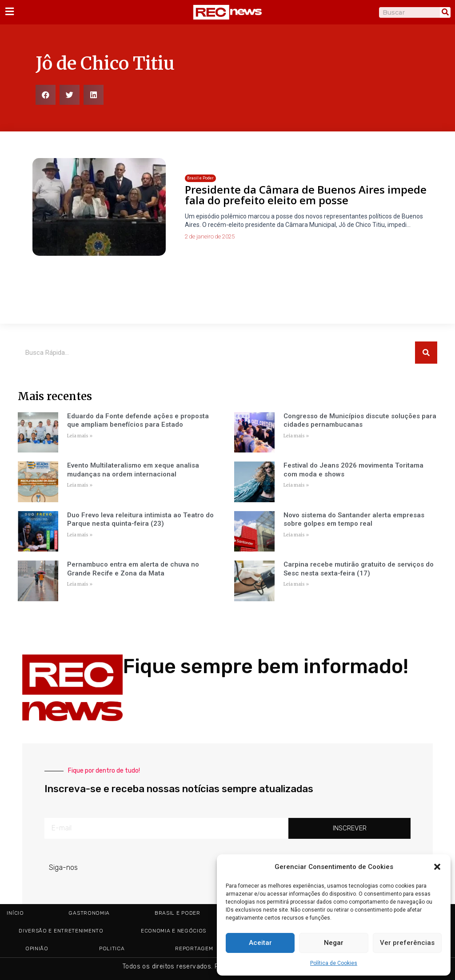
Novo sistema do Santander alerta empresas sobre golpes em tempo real (354, 520)
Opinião (37, 948)
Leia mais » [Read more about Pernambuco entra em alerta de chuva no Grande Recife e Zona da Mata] (80, 584)
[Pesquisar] (445, 12)
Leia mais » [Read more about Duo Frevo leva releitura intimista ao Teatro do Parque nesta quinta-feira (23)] (80, 535)
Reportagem (194, 948)
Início (15, 913)
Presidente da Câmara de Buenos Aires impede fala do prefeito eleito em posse (306, 195)
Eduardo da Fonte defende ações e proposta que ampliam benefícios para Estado (138, 421)
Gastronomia (89, 913)
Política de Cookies (334, 963)
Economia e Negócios (174, 931)
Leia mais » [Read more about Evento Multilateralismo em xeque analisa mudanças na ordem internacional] (80, 485)
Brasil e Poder (178, 913)
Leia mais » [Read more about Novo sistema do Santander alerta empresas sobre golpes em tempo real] (296, 535)
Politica (112, 948)
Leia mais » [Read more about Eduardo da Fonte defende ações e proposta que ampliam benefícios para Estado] (80, 436)
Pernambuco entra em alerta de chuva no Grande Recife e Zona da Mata (133, 569)
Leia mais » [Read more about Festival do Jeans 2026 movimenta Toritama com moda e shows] (296, 485)
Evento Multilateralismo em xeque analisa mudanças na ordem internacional (133, 470)
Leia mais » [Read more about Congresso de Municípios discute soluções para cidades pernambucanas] (296, 436)
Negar (334, 943)
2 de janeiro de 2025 (210, 236)
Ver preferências (407, 943)
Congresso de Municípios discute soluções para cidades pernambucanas (360, 421)
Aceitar (260, 943)
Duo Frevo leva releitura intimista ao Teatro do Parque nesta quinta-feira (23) (140, 520)
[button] (437, 867)
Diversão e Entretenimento (61, 931)
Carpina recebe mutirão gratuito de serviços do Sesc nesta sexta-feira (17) (359, 569)
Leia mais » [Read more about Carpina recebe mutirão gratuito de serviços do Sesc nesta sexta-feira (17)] (296, 584)
